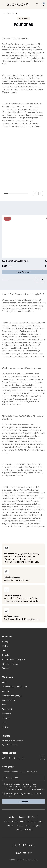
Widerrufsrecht (8, 700)
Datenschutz (7, 709)
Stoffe (5, 646)
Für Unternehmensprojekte (13, 659)
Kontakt (5, 727)
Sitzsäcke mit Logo (10, 664)
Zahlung (5, 691)
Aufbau (5, 682)
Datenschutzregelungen (12, 696)
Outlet (5, 651)
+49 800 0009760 (12, 745)
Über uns (6, 668)
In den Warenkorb (23, 272)
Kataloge (6, 642)
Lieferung (6, 718)
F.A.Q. (4, 723)
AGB (4, 705)
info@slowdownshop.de (14, 741)
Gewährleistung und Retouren (15, 687)
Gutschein (6, 655)
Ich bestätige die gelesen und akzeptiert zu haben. (22, 795)
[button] (35, 193)
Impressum (7, 714)
